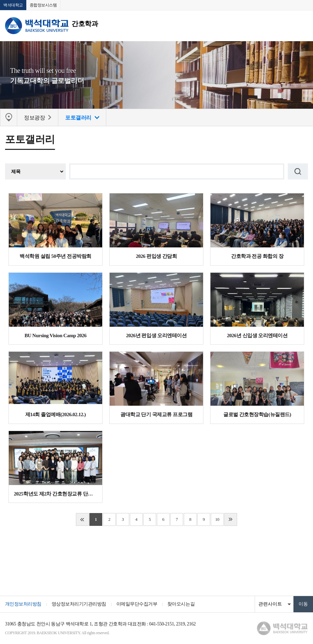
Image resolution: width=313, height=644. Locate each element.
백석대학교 (13, 5)
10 (217, 520)
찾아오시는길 (181, 604)
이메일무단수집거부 (137, 604)
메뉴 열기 (303, 26)
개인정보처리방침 (23, 604)
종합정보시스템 (43, 5)
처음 (82, 520)
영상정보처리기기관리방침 (79, 604)
